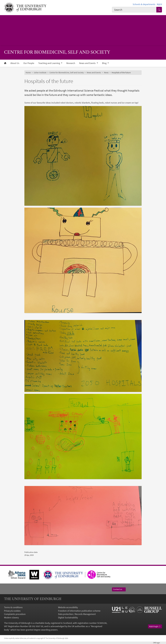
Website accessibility (68, 607)
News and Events (94, 73)
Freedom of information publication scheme (79, 611)
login (158, 643)
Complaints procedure (15, 614)
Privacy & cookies (12, 611)
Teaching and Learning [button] (49, 63)
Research (71, 63)
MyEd (159, 4)
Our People (29, 63)
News (106, 73)
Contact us (119, 589)
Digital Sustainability (68, 618)
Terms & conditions (13, 607)
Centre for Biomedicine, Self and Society (67, 73)
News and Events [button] (88, 63)
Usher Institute (40, 73)
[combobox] (134, 10)
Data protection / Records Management (77, 614)
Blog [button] (105, 63)
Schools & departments (144, 4)
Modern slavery (11, 618)
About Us (15, 63)
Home (28, 73)
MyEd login (155, 626)
